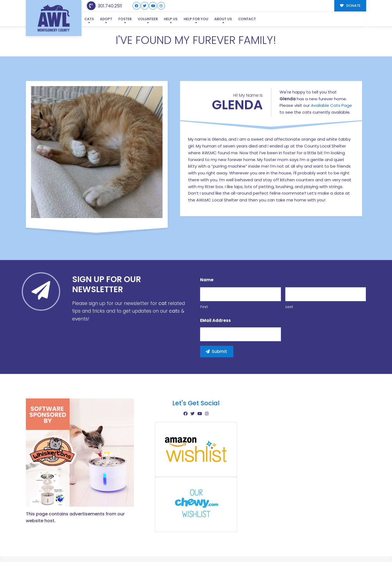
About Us (223, 19)
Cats (89, 19)
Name (207, 280)
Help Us (170, 19)
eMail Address (215, 321)
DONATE (350, 6)
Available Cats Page (331, 105)
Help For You (196, 19)
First (204, 307)
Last (289, 307)
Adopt (106, 19)
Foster (125, 19)
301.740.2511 (105, 6)
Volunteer (148, 19)
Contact (246, 19)
